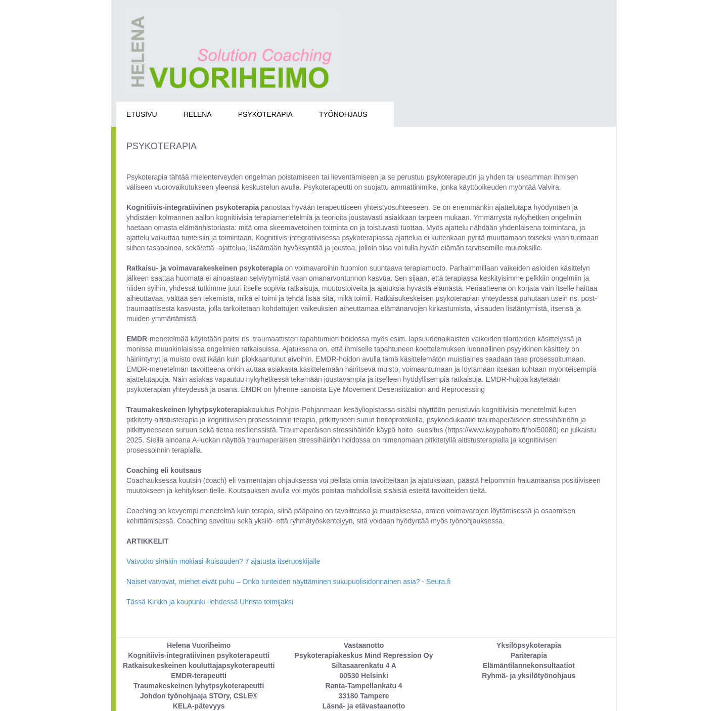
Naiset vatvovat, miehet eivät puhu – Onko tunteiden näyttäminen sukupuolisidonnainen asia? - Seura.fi (288, 582)
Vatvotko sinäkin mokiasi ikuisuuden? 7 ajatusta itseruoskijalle (223, 561)
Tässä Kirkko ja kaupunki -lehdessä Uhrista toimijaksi (210, 602)
